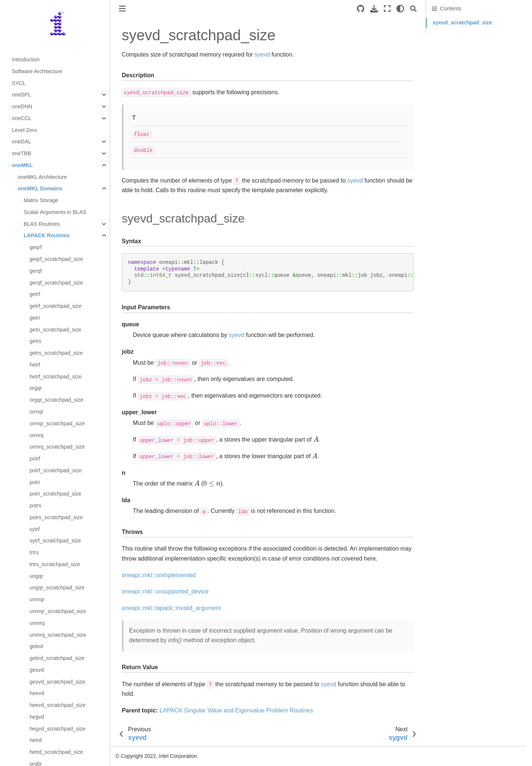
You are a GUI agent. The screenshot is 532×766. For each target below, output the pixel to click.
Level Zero (24, 130)
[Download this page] (374, 9)
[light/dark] (400, 9)
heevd (37, 693)
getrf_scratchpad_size (56, 306)
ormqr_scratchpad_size (57, 423)
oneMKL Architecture (42, 177)
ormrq (37, 435)
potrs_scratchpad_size (56, 517)
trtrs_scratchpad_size (55, 564)
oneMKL (22, 165)
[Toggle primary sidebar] (122, 9)
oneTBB (21, 153)
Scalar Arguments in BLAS (55, 212)
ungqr (36, 576)
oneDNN (22, 106)
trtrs (34, 552)
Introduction (26, 59)
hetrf (35, 365)
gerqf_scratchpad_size (56, 283)
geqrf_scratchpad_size (56, 259)
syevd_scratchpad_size (462, 23)
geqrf (36, 247)
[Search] (413, 9)
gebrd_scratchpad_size (57, 658)
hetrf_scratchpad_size (56, 377)
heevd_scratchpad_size (57, 705)
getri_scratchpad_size (55, 330)
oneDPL (21, 95)
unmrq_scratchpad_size (58, 635)
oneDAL (21, 142)
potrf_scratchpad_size (56, 470)
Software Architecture (37, 71)
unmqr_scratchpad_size (58, 611)
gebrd (36, 646)
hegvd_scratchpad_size (57, 729)
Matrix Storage (41, 200)
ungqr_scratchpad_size (57, 588)
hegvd (37, 717)
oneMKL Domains (40, 188)
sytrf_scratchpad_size (55, 541)
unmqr (37, 599)
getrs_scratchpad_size (56, 353)
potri (35, 482)
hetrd (36, 740)
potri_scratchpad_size (55, 494)
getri (35, 318)
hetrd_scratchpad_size (56, 752)
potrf (35, 459)
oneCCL (22, 118)
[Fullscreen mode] (387, 9)
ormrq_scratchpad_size (57, 447)
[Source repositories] (361, 9)
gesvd (37, 670)
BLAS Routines (42, 224)
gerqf (36, 271)
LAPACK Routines (47, 235)
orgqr (36, 388)
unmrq (37, 623)
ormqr (37, 412)
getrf (35, 294)
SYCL (19, 83)
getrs (35, 341)
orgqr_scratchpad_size (57, 400)
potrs (35, 505)
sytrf (35, 529)
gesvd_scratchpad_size (57, 682)
